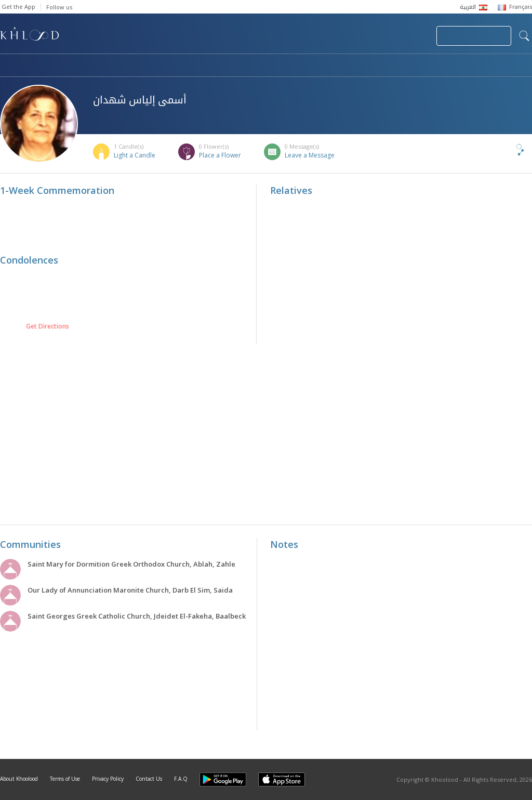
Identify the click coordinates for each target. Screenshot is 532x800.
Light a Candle (135, 155)
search (524, 36)
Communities (211, 66)
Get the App (18, 6)
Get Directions (48, 326)
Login (410, 36)
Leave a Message (310, 155)
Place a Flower (220, 155)
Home (9, 66)
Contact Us (149, 779)
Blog (430, 66)
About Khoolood (19, 779)
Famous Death (363, 66)
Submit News (359, 36)
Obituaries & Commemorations (105, 66)
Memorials (286, 66)
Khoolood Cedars (501, 66)
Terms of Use (65, 779)
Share (503, 150)
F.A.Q (181, 779)
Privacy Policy (108, 779)
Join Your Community (474, 36)
